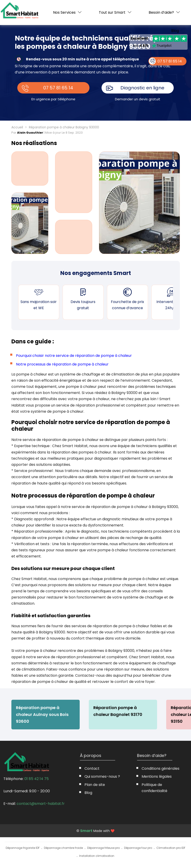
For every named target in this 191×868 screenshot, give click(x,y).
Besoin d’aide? (161, 12)
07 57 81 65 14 (58, 88)
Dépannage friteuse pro (103, 848)
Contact (92, 768)
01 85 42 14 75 (37, 779)
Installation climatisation (97, 856)
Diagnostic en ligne (142, 88)
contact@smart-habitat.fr (41, 804)
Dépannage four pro (138, 848)
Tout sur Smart (112, 12)
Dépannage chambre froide (63, 848)
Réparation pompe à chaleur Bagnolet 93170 (118, 711)
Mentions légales (157, 776)
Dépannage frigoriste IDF (23, 848)
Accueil (17, 127)
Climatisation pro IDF (171, 848)
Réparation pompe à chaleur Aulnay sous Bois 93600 (42, 714)
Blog (175, 31)
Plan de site (95, 785)
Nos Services (64, 12)
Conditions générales (160, 768)
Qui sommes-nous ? (102, 776)
